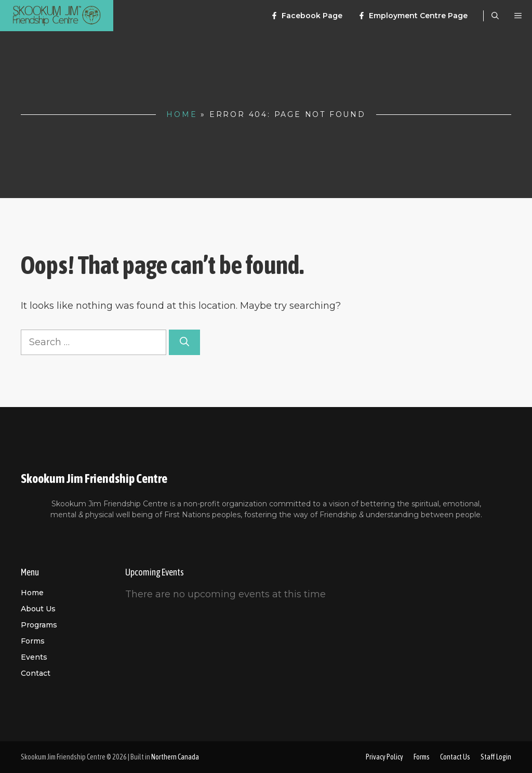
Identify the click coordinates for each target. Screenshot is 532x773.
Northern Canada (175, 757)
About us (38, 609)
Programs (39, 625)
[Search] (184, 342)
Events (34, 657)
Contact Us (455, 757)
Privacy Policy (384, 757)
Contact (36, 673)
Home (182, 114)
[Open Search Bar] (495, 16)
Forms (33, 641)
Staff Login (496, 757)
